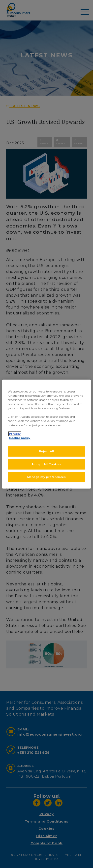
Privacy (15, 434)
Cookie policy (20, 438)
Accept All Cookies (46, 464)
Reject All (47, 451)
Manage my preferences (47, 477)
